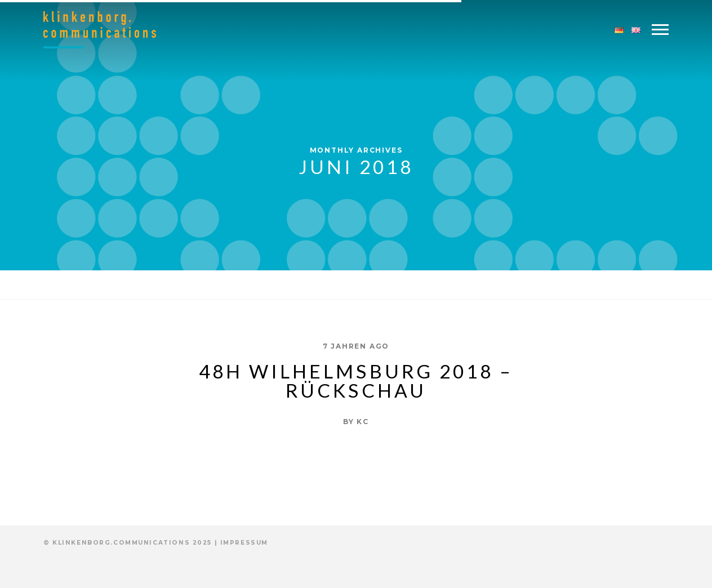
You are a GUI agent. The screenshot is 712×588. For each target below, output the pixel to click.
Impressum (244, 543)
